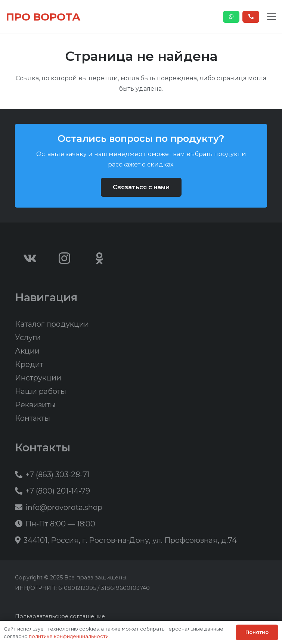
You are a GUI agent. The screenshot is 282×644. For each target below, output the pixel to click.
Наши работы (41, 391)
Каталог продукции (52, 324)
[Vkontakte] (30, 258)
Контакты (32, 418)
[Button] (231, 17)
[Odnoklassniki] (99, 258)
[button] (272, 17)
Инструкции (38, 378)
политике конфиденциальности (69, 636)
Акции (27, 351)
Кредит (29, 364)
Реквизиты (35, 405)
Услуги (28, 337)
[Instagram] (65, 258)
